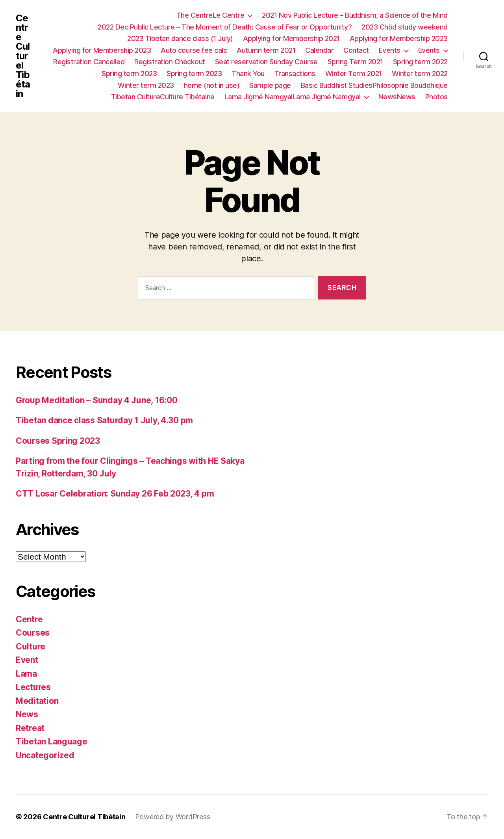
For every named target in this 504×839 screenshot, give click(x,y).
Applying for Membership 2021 (291, 38)
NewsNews (397, 97)
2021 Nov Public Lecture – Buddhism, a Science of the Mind (355, 15)
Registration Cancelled (89, 62)
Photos (436, 97)
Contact (356, 50)
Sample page (270, 85)
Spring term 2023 (129, 73)
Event (27, 660)
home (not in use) (212, 85)
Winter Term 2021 (354, 73)
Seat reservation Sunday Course (266, 62)
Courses (33, 633)
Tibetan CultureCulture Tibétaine (163, 97)
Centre (29, 619)
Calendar (319, 50)
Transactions (295, 73)
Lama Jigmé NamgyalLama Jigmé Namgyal (293, 97)
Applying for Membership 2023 (399, 38)
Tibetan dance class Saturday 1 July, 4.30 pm (104, 420)
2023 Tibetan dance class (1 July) (180, 38)
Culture (31, 646)
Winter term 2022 (420, 73)
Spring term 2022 (420, 62)
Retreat (30, 728)
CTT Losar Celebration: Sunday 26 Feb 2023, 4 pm (115, 494)
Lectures (33, 687)
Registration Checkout (170, 62)
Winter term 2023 (146, 85)
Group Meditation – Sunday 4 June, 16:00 (96, 400)
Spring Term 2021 (355, 62)
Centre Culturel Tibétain (23, 56)
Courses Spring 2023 (58, 441)
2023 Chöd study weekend (405, 27)
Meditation (37, 701)
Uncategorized (45, 755)
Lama (26, 674)
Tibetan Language (52, 741)
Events (390, 50)
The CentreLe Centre (210, 15)
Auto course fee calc (194, 50)
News (27, 714)
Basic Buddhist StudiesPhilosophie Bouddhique (374, 85)
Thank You (248, 73)
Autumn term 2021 (266, 50)
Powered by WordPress (173, 817)
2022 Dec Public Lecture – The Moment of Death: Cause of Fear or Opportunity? (225, 27)
